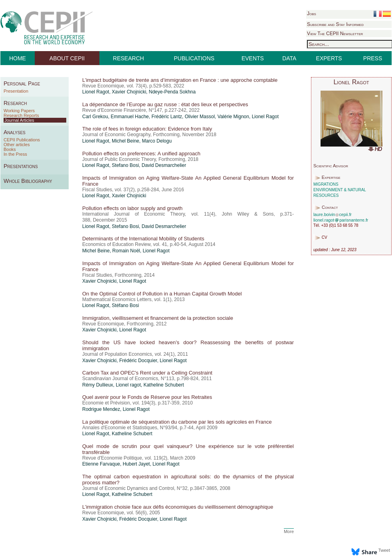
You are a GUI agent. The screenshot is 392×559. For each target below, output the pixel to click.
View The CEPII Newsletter (335, 34)
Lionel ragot (128, 385)
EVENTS (253, 58)
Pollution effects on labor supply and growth (132, 208)
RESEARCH (129, 58)
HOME (18, 58)
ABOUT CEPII (67, 58)
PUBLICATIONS (194, 58)
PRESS (373, 58)
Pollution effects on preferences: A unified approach (141, 154)
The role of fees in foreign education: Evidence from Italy (147, 129)
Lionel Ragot (96, 92)
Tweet (384, 550)
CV (325, 238)
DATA (289, 58)
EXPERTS (329, 58)
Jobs (312, 14)
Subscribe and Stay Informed (335, 24)
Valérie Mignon (233, 117)
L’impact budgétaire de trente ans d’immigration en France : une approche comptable (180, 80)
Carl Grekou (95, 117)
